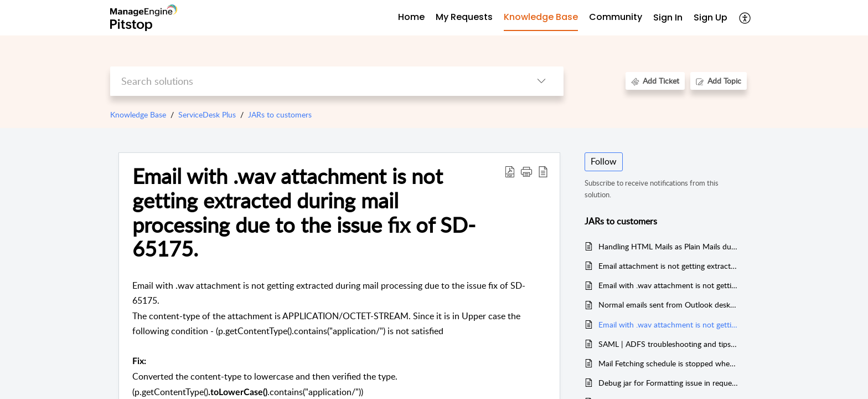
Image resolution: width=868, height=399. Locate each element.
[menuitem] (668, 18)
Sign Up (711, 17)
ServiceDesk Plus (207, 114)
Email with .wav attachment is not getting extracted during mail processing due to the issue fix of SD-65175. (668, 324)
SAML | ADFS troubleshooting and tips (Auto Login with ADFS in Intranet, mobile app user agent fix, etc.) (668, 344)
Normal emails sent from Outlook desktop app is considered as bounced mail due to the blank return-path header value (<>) (668, 305)
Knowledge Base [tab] (541, 17)
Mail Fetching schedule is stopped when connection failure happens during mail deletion (668, 363)
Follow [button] (604, 161)
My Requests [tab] (464, 17)
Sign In (668, 17)
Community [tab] (616, 17)
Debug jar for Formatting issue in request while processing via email (668, 383)
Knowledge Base (138, 114)
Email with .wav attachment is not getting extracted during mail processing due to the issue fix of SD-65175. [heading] (304, 213)
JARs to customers (280, 114)
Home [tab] (411, 17)
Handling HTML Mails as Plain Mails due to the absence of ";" (668, 246)
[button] (745, 18)
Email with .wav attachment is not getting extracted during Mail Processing (668, 285)
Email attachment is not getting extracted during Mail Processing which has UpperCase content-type (668, 266)
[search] (315, 81)
